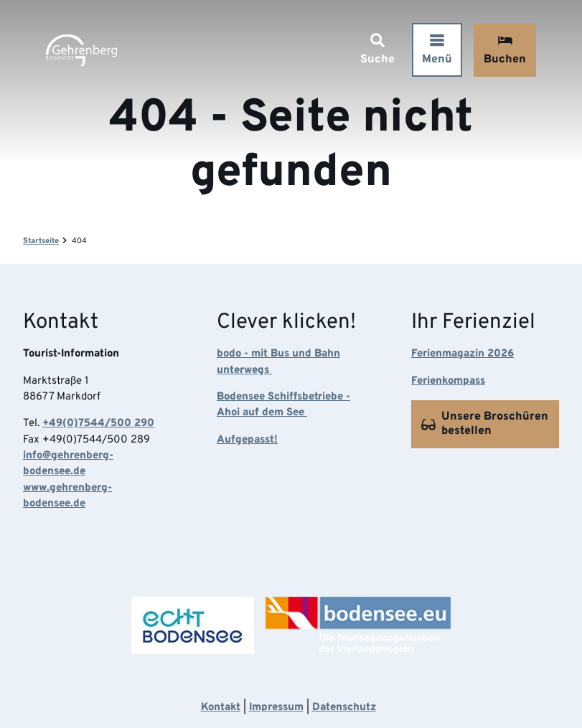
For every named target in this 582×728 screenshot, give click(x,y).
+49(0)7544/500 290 (98, 424)
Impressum (276, 708)
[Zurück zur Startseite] (81, 50)
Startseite (41, 241)
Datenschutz (344, 708)
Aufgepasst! (247, 440)
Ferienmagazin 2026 (463, 355)
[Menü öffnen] (437, 50)
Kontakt (221, 708)
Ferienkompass (448, 381)
